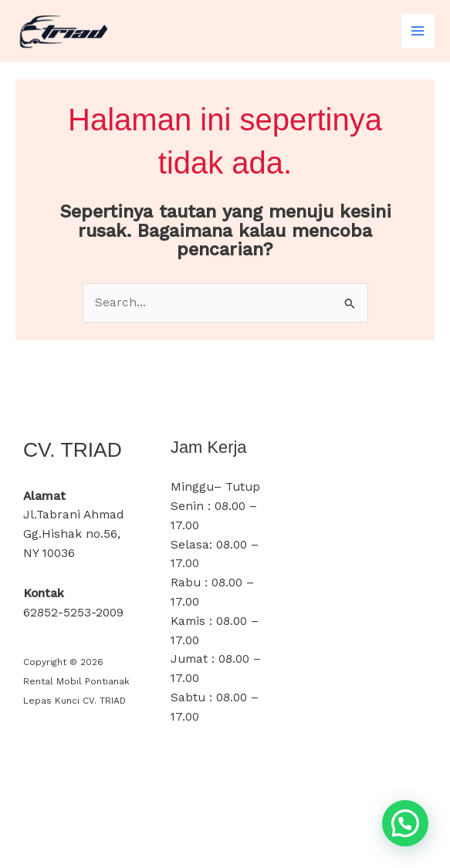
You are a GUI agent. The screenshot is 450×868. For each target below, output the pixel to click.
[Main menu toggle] (418, 30)
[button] (405, 823)
